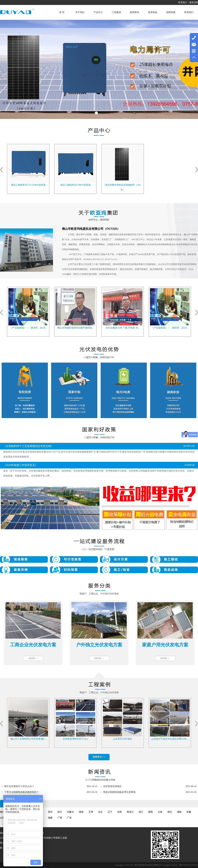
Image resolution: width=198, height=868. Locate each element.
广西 (60, 818)
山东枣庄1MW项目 (123, 739)
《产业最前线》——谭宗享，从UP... (28, 328)
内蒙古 (70, 812)
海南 (81, 812)
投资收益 (153, 12)
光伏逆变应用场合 (112, 786)
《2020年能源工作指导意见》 (20, 465)
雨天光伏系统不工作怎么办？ (19, 786)
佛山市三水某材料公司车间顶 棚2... (28, 739)
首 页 (62, 12)
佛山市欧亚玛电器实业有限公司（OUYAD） (91, 229)
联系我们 (182, 2)
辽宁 (110, 812)
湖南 (179, 812)
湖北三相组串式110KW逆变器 (75, 185)
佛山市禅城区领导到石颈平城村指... (75, 328)
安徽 (189, 812)
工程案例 (116, 12)
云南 (160, 812)
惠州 (2, 812)
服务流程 (194, 2)
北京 (100, 812)
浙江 (141, 812)
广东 (69, 818)
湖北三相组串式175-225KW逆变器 (28, 185)
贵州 (50, 812)
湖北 (170, 812)
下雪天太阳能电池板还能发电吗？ (21, 792)
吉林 (119, 812)
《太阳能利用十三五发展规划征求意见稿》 (28, 446)
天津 (91, 812)
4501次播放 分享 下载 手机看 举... (123, 328)
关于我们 (80, 12)
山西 (2, 818)
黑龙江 (130, 812)
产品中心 (98, 12)
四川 (60, 812)
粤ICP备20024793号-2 (189, 865)
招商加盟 (171, 12)
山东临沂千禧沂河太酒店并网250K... (170, 739)
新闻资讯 (134, 12)
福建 (50, 818)
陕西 (150, 812)
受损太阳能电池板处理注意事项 (119, 792)
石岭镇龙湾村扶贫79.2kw (75, 739)
